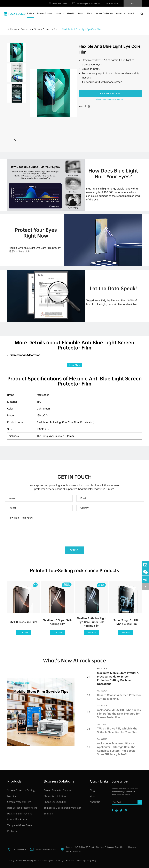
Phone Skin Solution (55, 796)
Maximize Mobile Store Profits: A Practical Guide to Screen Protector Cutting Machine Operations (118, 678)
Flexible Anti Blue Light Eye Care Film (82, 29)
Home (14, 29)
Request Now (112, 3)
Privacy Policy (91, 860)
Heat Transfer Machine (20, 814)
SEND (74, 550)
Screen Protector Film (46, 29)
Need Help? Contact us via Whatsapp (110, 99)
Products (30, 13)
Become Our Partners (104, 13)
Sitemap (80, 860)
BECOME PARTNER (110, 94)
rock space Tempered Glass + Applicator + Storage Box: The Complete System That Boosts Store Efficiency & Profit (116, 749)
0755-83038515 (60, 3)
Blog (92, 790)
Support (81, 13)
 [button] (16, 46)
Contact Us (121, 13)
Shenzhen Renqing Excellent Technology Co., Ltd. (38, 860)
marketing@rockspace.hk (88, 3)
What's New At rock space (74, 661)
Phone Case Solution (55, 802)
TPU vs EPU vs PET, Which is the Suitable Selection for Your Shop (118, 730)
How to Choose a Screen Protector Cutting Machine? (119, 697)
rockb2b (132, 13)
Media (90, 13)
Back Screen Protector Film (22, 808)
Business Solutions (45, 13)
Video (93, 796)
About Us (71, 13)
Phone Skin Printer (18, 819)
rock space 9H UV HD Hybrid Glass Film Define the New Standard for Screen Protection (119, 714)
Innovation (60, 13)
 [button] (16, 140)
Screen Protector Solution (58, 790)
